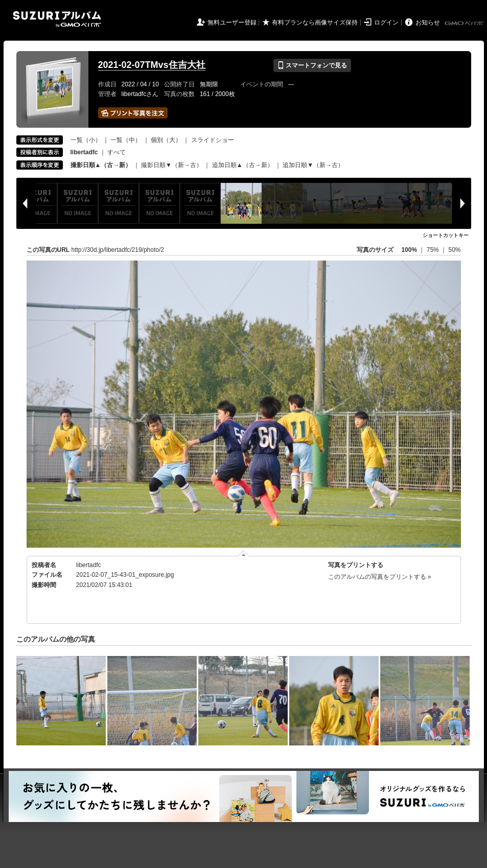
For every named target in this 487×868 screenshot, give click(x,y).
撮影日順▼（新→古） (172, 165)
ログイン (386, 22)
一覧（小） (86, 140)
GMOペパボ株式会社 (465, 24)
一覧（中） (126, 140)
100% (409, 250)
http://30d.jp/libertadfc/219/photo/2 (118, 250)
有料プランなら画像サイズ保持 (315, 22)
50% (454, 250)
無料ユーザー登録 (232, 22)
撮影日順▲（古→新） (101, 165)
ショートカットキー (446, 235)
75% (434, 250)
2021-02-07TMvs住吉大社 (152, 65)
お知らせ (428, 22)
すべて (117, 152)
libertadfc (89, 565)
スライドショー (213, 140)
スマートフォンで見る (312, 65)
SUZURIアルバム (57, 19)
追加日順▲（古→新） (243, 165)
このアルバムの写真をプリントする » (380, 577)
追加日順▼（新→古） (313, 165)
